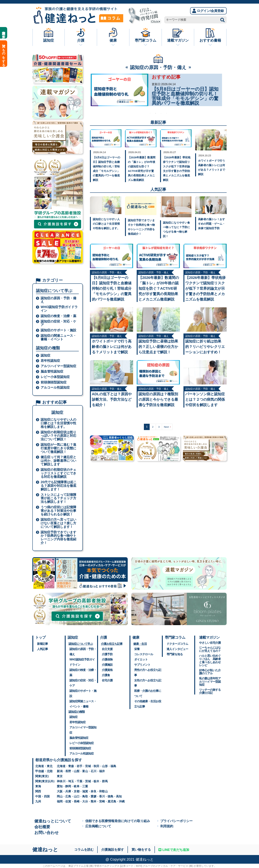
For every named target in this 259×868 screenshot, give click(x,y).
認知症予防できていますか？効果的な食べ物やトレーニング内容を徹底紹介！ (58, 538)
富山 (85, 771)
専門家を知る (175, 654)
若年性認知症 (50, 361)
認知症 (46, 356)
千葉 (79, 781)
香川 (102, 796)
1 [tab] (150, 113)
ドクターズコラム (177, 644)
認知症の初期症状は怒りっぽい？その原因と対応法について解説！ (58, 436)
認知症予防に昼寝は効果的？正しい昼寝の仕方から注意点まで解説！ (158, 347)
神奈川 (61, 781)
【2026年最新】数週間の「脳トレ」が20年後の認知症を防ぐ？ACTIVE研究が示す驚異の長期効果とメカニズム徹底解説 (159, 288)
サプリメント (142, 665)
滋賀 (85, 791)
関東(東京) (42, 776)
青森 (71, 766)
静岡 (68, 786)
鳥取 (85, 796)
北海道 (61, 766)
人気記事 (42, 649)
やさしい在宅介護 (210, 643)
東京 (60, 776)
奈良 (94, 791)
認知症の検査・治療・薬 (58, 316)
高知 (119, 796)
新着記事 (42, 644)
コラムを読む (84, 850)
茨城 (88, 781)
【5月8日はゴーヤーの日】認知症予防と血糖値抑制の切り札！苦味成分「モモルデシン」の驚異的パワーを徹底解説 (112, 288)
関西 (38, 791)
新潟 (60, 771)
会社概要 (42, 827)
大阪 (60, 791)
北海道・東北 (44, 766)
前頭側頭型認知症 (54, 382)
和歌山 (103, 791)
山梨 (77, 771)
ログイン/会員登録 (208, 11)
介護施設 (107, 665)
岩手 (79, 766)
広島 (68, 796)
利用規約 (165, 826)
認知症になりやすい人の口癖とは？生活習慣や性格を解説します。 (58, 423)
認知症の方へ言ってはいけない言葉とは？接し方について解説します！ (58, 523)
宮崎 (102, 801)
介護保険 (107, 659)
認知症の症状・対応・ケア (58, 323)
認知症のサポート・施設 (58, 330)
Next (166, 427)
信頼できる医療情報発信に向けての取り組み (116, 821)
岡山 (60, 796)
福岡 (60, 801)
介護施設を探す (4, 33)
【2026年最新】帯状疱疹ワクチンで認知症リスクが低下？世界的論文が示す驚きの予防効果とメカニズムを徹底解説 (205, 288)
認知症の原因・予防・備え (58, 300)
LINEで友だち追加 (174, 850)
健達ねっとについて (53, 821)
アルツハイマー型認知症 (58, 366)
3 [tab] (161, 113)
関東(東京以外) (45, 781)
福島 (113, 766)
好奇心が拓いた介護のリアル (210, 672)
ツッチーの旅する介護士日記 (210, 691)
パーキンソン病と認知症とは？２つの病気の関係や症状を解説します (205, 399)
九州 (38, 801)
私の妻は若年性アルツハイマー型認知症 (210, 682)
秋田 (96, 766)
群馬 (105, 781)
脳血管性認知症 (52, 372)
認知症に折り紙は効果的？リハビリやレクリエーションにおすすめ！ (205, 347)
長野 (68, 771)
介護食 (106, 675)
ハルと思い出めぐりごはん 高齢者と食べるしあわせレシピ (210, 660)
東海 (38, 786)
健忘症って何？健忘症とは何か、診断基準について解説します (58, 461)
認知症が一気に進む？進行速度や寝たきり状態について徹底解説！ (58, 448)
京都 (77, 791)
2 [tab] (156, 113)
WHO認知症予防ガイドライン (59, 309)
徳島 (110, 796)
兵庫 (68, 791)
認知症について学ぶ (81, 644)
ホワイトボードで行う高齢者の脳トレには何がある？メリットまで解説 (112, 347)
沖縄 (122, 801)
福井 (102, 771)
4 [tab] (166, 113)
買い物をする (141, 850)
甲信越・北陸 (44, 771)
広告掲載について (97, 826)
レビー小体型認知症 (55, 377)
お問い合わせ (47, 833)
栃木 (96, 781)
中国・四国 (42, 796)
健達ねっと (45, 850)
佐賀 (68, 801)
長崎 (77, 801)
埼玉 (71, 781)
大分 (85, 801)
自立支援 (107, 649)
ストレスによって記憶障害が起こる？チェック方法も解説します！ (58, 498)
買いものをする (4, 54)
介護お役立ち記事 (112, 644)
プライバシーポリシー (175, 821)
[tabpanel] (156, 90)
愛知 (60, 786)
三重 (85, 786)
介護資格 (107, 670)
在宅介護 (107, 680)
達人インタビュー (177, 649)
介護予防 (107, 654)
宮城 (88, 766)
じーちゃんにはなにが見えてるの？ (210, 649)
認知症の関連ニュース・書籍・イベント (58, 338)
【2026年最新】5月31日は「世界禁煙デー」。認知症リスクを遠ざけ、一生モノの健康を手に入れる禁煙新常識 (186, 96)
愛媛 (94, 796)
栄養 (137, 649)
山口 (77, 796)
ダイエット (141, 659)
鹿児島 (112, 801)
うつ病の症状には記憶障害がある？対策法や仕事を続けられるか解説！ (58, 511)
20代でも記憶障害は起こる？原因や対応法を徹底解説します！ (59, 486)
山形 (105, 766)
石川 (94, 771)
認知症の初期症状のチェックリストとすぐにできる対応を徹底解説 (58, 473)
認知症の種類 (77, 712)
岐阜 (77, 786)
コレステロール (144, 654)
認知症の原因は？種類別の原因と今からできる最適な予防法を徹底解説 (158, 399)
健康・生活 (140, 644)
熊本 (94, 801)
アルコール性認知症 (55, 388)
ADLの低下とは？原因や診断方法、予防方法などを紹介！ (112, 399)
